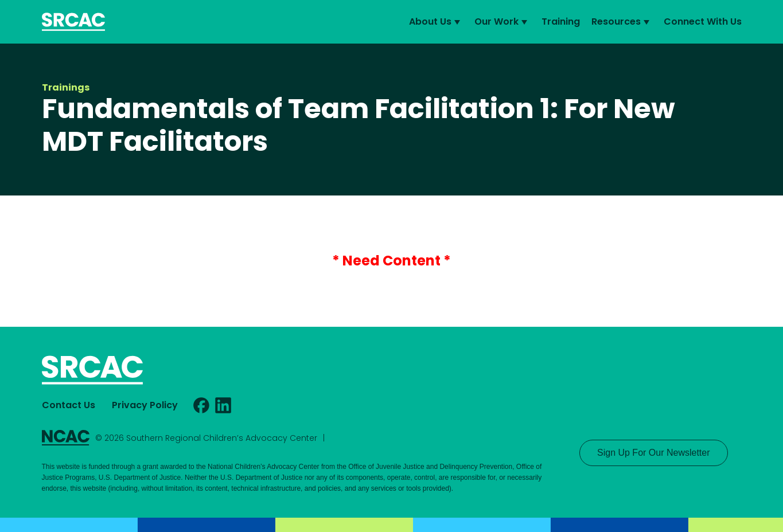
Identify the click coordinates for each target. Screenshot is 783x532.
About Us (436, 22)
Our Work (502, 22)
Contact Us (69, 405)
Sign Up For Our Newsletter (654, 453)
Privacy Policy (145, 405)
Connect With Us (703, 21)
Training (561, 21)
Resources (622, 22)
